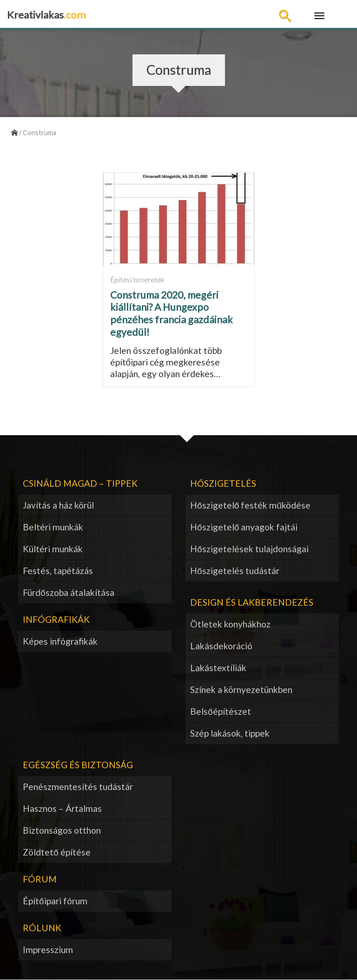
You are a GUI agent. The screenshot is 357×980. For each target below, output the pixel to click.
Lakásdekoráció (221, 646)
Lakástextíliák (218, 668)
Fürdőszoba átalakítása (69, 592)
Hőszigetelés (223, 483)
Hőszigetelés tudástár (235, 571)
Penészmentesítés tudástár (78, 787)
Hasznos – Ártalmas (62, 808)
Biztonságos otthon (62, 830)
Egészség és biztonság (78, 765)
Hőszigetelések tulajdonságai (249, 549)
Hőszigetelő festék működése (250, 505)
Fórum (40, 879)
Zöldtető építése (57, 852)
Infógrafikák (56, 619)
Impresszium (48, 950)
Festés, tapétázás (58, 571)
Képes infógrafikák (60, 641)
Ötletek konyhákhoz (230, 624)
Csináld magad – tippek (80, 483)
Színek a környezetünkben (241, 689)
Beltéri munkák (53, 527)
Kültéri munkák (53, 549)
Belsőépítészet (221, 711)
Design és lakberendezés (252, 602)
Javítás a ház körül (58, 505)
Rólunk (42, 928)
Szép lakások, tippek (230, 733)
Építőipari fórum (55, 901)
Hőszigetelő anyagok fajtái (244, 527)
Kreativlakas (46, 15)
